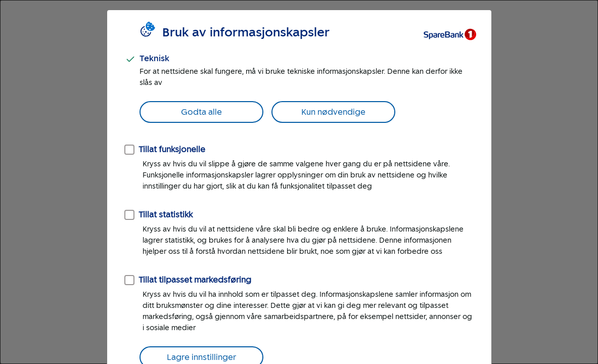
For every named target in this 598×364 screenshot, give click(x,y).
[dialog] (299, 182)
